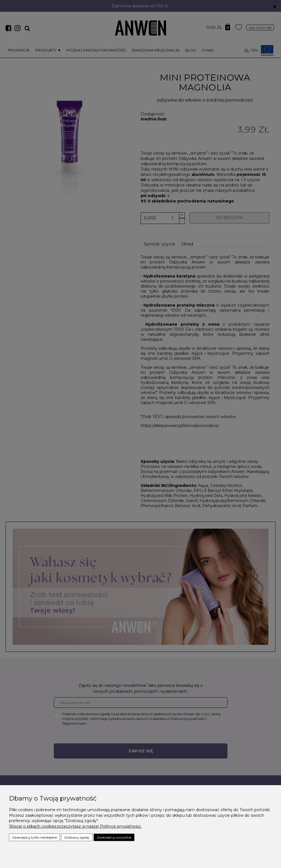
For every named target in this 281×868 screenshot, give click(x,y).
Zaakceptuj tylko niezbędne (34, 837)
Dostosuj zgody (77, 837)
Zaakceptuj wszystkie (114, 837)
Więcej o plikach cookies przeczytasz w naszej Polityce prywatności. (75, 826)
